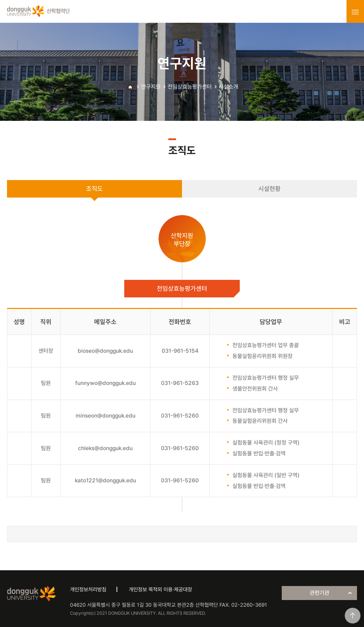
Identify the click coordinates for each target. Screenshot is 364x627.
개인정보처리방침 (88, 590)
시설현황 (269, 189)
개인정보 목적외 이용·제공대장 (160, 590)
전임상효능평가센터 (190, 87)
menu (355, 12)
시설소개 (229, 87)
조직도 (94, 189)
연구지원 (151, 87)
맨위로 (353, 616)
